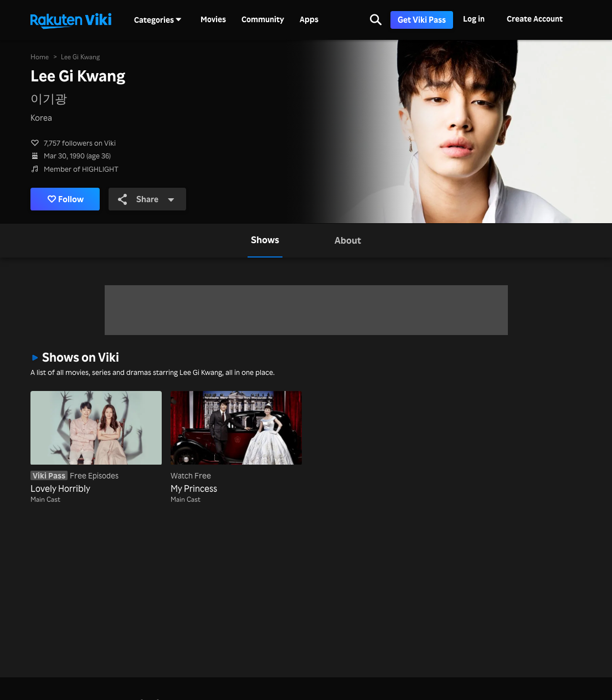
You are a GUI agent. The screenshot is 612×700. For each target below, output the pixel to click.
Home (40, 57)
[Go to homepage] (71, 20)
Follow (66, 199)
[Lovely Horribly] (96, 443)
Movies (213, 19)
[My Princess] (236, 443)
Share (146, 199)
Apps (309, 19)
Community (263, 19)
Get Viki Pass (422, 20)
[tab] (265, 241)
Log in (474, 19)
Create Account (535, 19)
